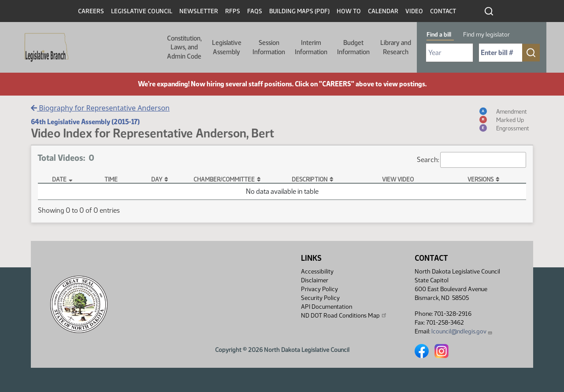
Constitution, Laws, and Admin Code (184, 47)
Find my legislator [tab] (486, 35)
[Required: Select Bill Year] (449, 53)
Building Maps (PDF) (299, 11)
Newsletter (199, 11)
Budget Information (353, 47)
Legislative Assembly (227, 47)
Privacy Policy (319, 289)
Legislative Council (142, 11)
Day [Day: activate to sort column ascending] (157, 179)
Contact (443, 11)
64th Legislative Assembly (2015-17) (85, 122)
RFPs (233, 11)
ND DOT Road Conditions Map (344, 315)
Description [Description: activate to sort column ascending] (310, 179)
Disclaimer (315, 280)
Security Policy (320, 298)
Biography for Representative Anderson (100, 108)
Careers (91, 11)
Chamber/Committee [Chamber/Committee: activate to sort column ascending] (224, 179)
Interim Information (311, 47)
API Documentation (327, 307)
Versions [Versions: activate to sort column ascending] (481, 179)
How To (349, 11)
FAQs (255, 11)
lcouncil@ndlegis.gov (462, 331)
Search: (471, 160)
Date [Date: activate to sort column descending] (59, 179)
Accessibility (317, 272)
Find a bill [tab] (439, 35)
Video (414, 11)
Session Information (269, 47)
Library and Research (396, 47)
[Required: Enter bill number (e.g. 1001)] (501, 53)
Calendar (383, 11)
